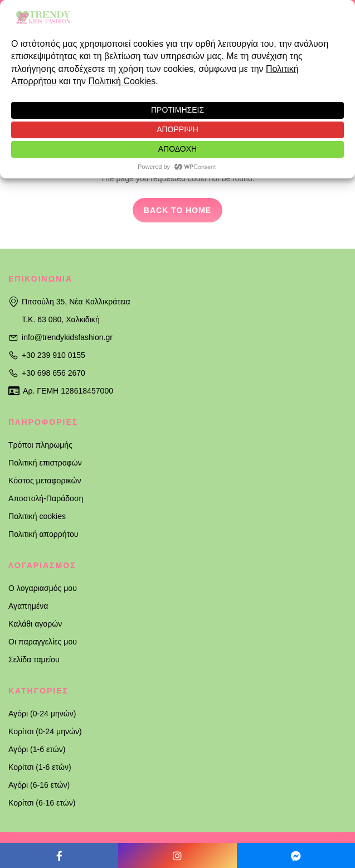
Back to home (177, 210)
